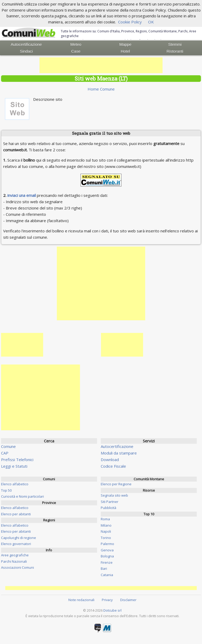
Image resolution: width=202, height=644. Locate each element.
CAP (5, 453)
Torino (106, 538)
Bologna (107, 556)
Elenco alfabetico (15, 484)
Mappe (125, 44)
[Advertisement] (101, 65)
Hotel (125, 51)
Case (76, 51)
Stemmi (175, 44)
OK (151, 22)
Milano (106, 525)
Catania (107, 575)
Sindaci (26, 51)
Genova (107, 550)
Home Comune (101, 89)
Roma (105, 519)
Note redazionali (81, 600)
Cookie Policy (130, 22)
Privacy (107, 600)
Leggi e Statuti (14, 466)
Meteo (76, 44)
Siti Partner (110, 502)
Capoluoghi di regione (19, 538)
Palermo (107, 544)
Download (110, 460)
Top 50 (6, 490)
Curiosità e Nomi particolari (22, 496)
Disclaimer (128, 600)
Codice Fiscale (113, 466)
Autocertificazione (26, 44)
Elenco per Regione (116, 484)
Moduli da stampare (119, 453)
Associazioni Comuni (17, 567)
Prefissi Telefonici (17, 460)
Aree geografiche (15, 555)
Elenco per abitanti (16, 514)
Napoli (106, 531)
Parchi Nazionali (14, 561)
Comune (8, 446)
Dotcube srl (112, 610)
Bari (104, 568)
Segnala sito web (114, 495)
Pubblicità (108, 508)
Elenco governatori (16, 544)
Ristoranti (175, 51)
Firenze (107, 562)
